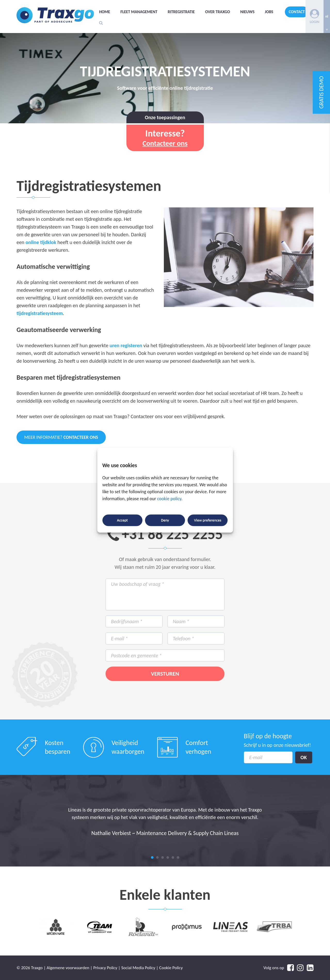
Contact (297, 12)
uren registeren (126, 345)
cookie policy (169, 499)
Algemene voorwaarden (68, 968)
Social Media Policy (138, 968)
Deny (165, 520)
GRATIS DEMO (321, 92)
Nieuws (247, 12)
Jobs (269, 12)
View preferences (208, 520)
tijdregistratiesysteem (40, 313)
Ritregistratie (181, 12)
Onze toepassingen (165, 117)
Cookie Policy (171, 968)
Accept (122, 520)
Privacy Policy (105, 968)
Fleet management (139, 12)
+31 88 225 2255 (172, 534)
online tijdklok (41, 242)
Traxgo (55, 15)
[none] (327, 17)
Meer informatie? (61, 437)
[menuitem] (327, 17)
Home (105, 12)
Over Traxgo (218, 12)
